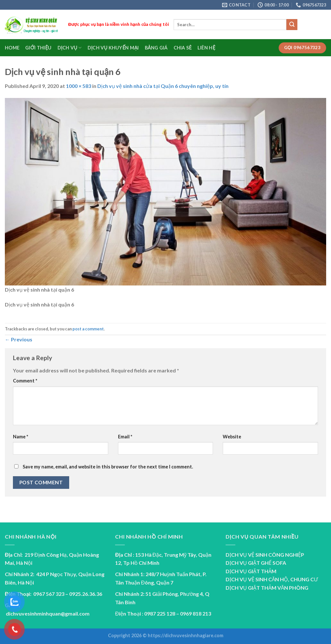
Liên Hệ (206, 48)
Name (21, 437)
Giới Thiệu (38, 48)
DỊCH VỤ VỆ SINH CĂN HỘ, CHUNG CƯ (272, 579)
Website (232, 437)
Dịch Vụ (70, 48)
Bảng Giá (156, 48)
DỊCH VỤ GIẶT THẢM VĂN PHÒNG (267, 588)
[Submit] (292, 25)
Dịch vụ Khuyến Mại (113, 48)
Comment (25, 381)
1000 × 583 (79, 86)
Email (125, 437)
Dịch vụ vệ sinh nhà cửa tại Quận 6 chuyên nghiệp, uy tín (163, 86)
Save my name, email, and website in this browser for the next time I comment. (108, 467)
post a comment (88, 329)
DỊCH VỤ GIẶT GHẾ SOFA (256, 563)
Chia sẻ (183, 48)
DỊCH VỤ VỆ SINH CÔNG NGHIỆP (265, 555)
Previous (19, 339)
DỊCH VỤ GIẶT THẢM (251, 571)
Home (12, 48)
